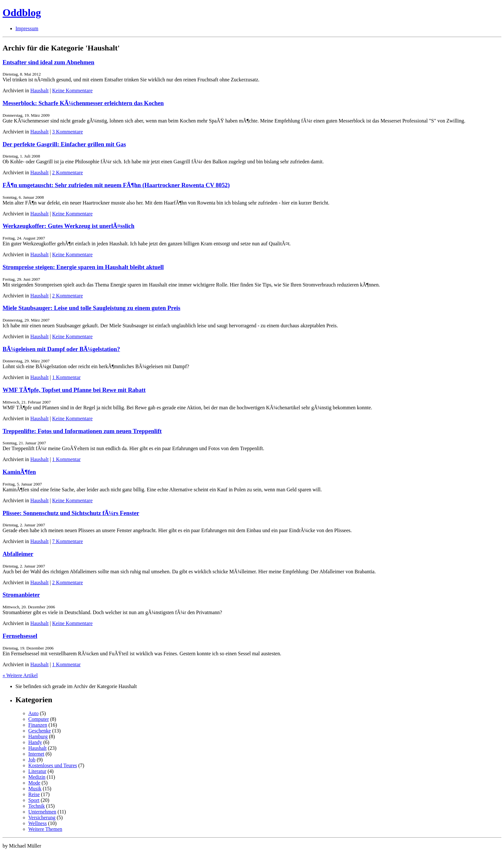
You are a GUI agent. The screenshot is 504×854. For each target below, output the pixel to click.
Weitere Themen (45, 829)
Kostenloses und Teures (53, 765)
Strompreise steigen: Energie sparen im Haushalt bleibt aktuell (83, 267)
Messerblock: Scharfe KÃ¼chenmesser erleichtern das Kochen (83, 103)
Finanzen (38, 725)
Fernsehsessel (20, 636)
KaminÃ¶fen (19, 472)
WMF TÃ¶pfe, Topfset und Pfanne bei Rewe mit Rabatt (74, 390)
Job (32, 760)
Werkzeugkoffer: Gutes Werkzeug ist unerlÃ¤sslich (68, 226)
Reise (34, 794)
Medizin (37, 777)
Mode (34, 783)
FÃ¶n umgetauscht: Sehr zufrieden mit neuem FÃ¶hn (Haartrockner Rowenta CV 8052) (116, 185)
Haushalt (39, 91)
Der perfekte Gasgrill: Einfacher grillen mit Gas (64, 144)
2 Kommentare (67, 173)
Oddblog (22, 13)
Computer (39, 719)
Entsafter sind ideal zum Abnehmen (48, 62)
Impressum (27, 28)
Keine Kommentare (72, 91)
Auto (33, 713)
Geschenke (40, 731)
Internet (36, 754)
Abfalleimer (18, 554)
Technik (36, 806)
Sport (34, 800)
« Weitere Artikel (20, 675)
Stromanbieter (21, 595)
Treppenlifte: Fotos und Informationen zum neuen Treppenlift (82, 431)
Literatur (37, 771)
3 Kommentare (67, 132)
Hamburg (38, 736)
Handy (35, 742)
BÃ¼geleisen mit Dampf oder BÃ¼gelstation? (61, 349)
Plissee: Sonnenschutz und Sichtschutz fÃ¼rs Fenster (71, 513)
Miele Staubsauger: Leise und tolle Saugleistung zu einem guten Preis (91, 308)
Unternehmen (42, 812)
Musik (35, 789)
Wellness (37, 823)
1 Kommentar (66, 377)
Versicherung (42, 818)
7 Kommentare (67, 541)
